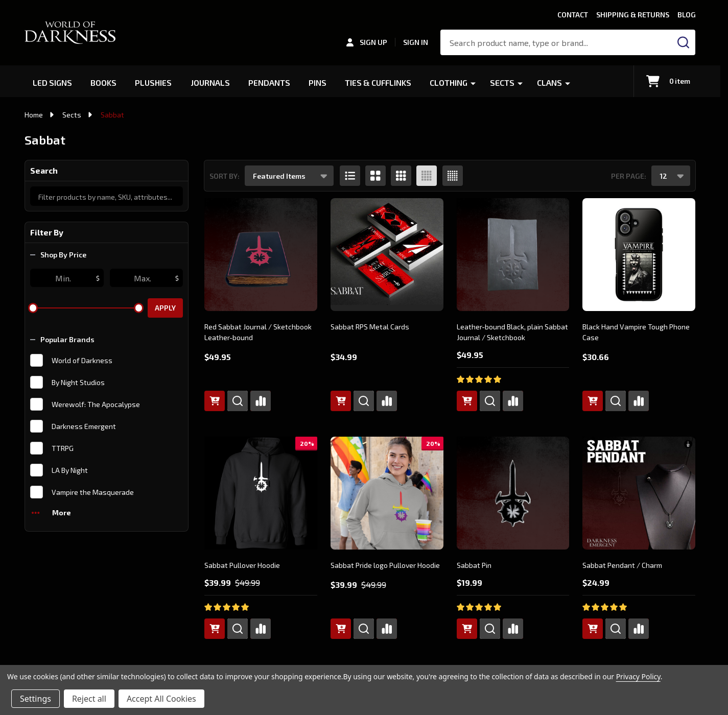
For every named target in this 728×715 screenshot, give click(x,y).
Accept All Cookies (161, 699)
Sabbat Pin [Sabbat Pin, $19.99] (474, 565)
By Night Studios (78, 382)
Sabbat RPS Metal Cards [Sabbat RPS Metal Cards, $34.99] (370, 327)
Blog (687, 15)
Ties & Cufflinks (380, 82)
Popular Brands (62, 339)
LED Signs (53, 82)
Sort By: (225, 176)
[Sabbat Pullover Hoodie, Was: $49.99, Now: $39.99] (261, 493)
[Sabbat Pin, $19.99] (513, 493)
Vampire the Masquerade (93, 492)
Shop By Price (58, 255)
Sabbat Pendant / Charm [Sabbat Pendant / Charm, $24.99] (622, 565)
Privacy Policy (638, 676)
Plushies (154, 82)
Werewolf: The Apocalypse (96, 404)
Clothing (452, 82)
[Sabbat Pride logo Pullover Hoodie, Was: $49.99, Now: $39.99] (387, 493)
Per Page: (629, 176)
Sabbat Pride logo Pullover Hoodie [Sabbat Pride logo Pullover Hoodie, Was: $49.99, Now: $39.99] (385, 565)
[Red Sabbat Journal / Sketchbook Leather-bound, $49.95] (261, 255)
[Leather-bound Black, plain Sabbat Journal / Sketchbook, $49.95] (513, 255)
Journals (211, 82)
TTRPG (63, 448)
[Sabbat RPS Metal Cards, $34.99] (387, 255)
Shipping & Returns (633, 15)
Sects (506, 82)
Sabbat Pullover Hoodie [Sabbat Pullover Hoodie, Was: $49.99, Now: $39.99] (242, 565)
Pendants (270, 82)
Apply (165, 308)
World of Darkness (82, 360)
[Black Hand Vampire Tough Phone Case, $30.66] (639, 255)
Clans (553, 82)
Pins (319, 82)
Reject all (89, 699)
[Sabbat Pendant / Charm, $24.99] (639, 493)
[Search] (683, 42)
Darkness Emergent (84, 426)
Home (34, 115)
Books (104, 82)
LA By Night (70, 470)
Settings (36, 699)
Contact (573, 15)
